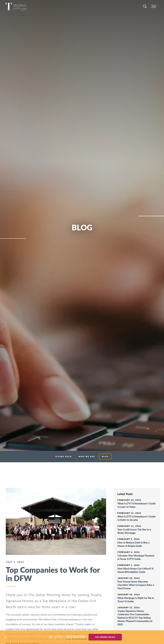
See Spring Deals (105, 637)
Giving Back (64, 456)
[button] (5, 637)
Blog (105, 456)
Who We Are (87, 456)
